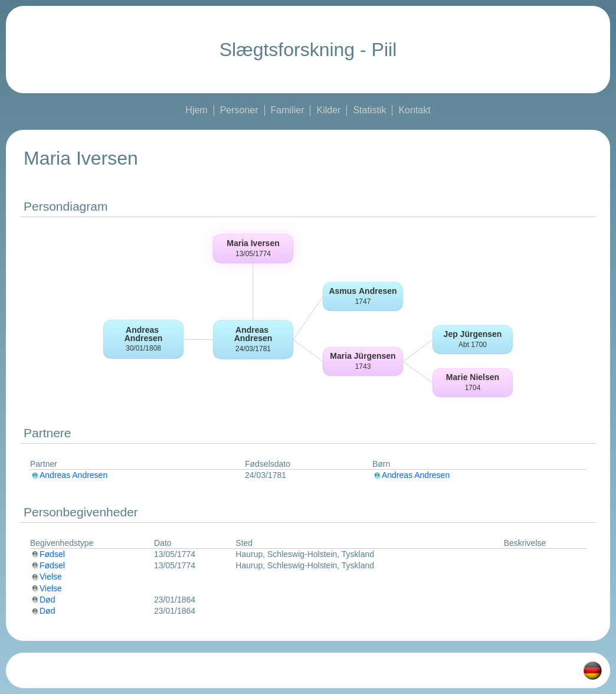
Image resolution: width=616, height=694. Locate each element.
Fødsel (47, 554)
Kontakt (414, 110)
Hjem (196, 110)
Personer (239, 110)
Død (42, 600)
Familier (288, 110)
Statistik (369, 110)
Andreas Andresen (69, 475)
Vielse (46, 577)
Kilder (328, 110)
